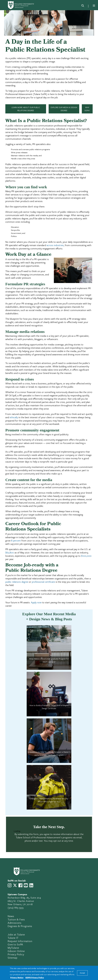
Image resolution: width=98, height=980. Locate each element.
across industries (55, 245)
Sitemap (13, 958)
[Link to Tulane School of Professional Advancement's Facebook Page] (20, 885)
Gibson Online (16, 951)
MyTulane (13, 948)
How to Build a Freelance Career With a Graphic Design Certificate (49, 707)
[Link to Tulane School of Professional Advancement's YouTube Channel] (26, 885)
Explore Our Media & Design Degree (64, 109)
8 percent (16, 540)
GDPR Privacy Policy (35, 977)
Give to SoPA (15, 944)
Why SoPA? (87, 109)
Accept (82, 973)
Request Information (20, 941)
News (11, 916)
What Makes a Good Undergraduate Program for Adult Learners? (49, 660)
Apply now (36, 602)
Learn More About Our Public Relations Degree (26, 109)
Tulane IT (13, 938)
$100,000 (86, 556)
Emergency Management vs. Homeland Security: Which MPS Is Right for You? (49, 800)
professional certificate (43, 582)
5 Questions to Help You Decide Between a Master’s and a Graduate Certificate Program (49, 753)
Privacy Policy (16, 954)
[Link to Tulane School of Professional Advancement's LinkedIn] (31, 885)
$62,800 (10, 552)
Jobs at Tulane (16, 934)
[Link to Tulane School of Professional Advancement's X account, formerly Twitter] (15, 885)
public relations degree (17, 582)
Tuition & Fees (16, 919)
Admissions (15, 923)
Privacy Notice (17, 977)
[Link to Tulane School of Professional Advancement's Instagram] (10, 885)
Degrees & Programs (20, 926)
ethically (14, 417)
